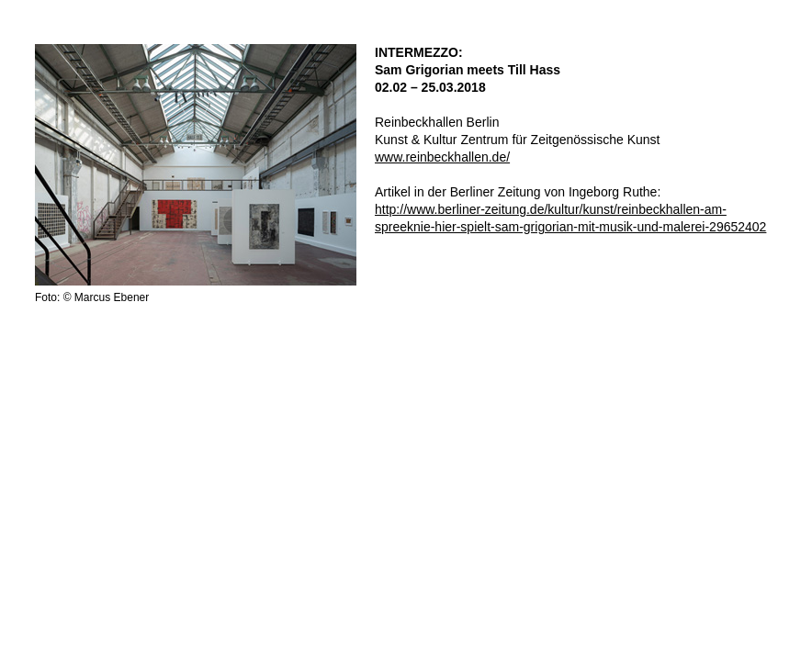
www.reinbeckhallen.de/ (442, 157)
